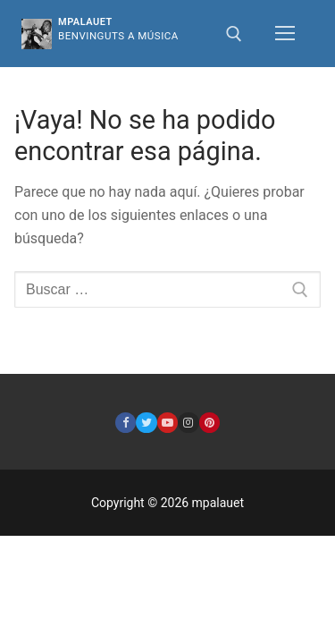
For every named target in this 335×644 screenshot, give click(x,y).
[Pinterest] (209, 423)
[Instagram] (188, 423)
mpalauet (85, 22)
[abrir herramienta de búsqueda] (234, 34)
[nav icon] (285, 34)
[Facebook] (126, 423)
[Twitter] (146, 423)
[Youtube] (167, 423)
